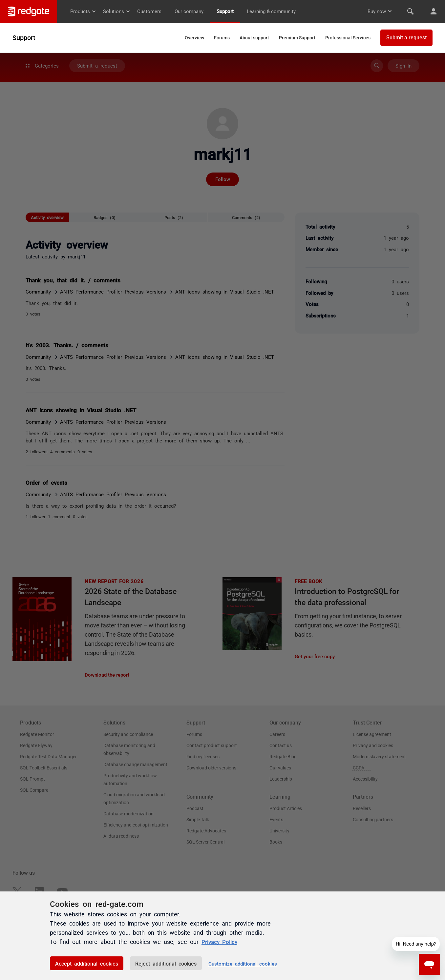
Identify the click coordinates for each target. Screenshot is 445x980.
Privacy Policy (221, 942)
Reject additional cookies (166, 963)
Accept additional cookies (87, 963)
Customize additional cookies (243, 963)
